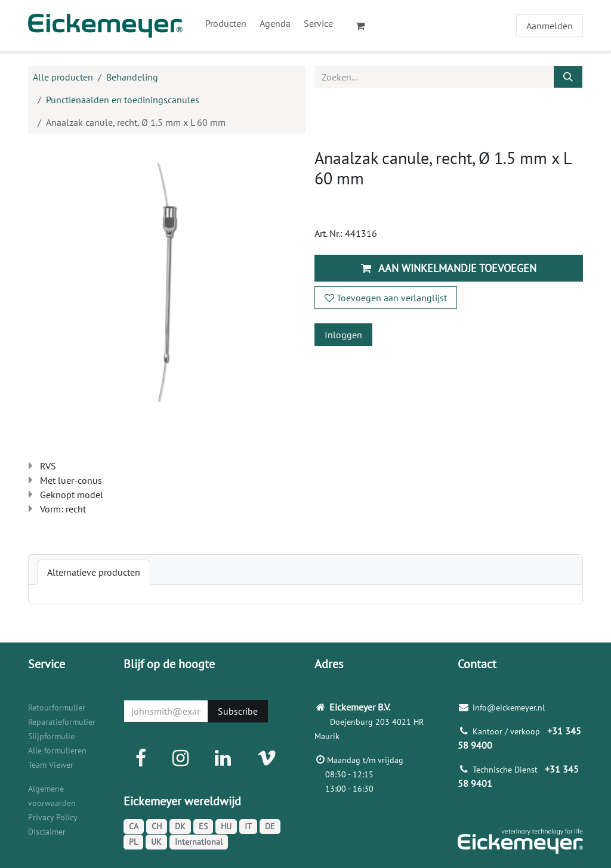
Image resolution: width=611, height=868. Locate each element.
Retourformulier (57, 708)
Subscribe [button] (238, 711)
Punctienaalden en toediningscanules (123, 100)
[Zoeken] (568, 77)
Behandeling (132, 77)
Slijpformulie (51, 736)
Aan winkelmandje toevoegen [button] (449, 268)
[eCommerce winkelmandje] (365, 26)
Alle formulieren (57, 750)
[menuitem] (226, 23)
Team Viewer (51, 765)
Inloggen (343, 335)
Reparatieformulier (62, 722)
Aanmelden (550, 26)
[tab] (94, 572)
